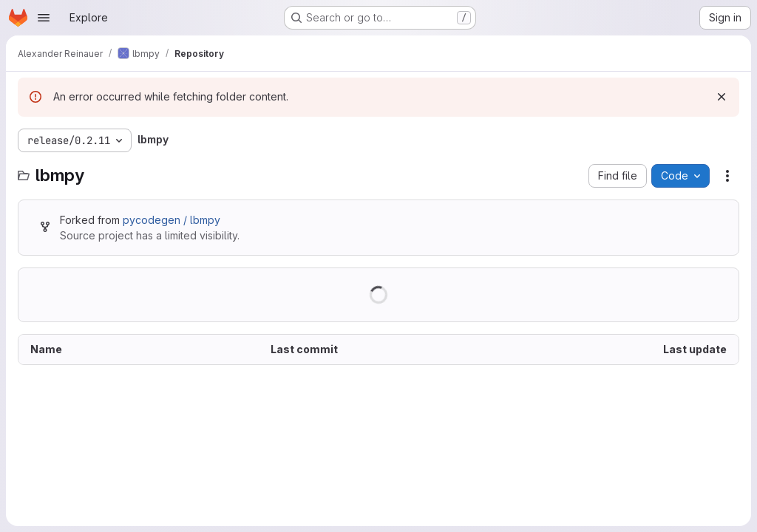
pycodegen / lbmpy (172, 220)
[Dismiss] (722, 97)
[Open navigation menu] (44, 18)
